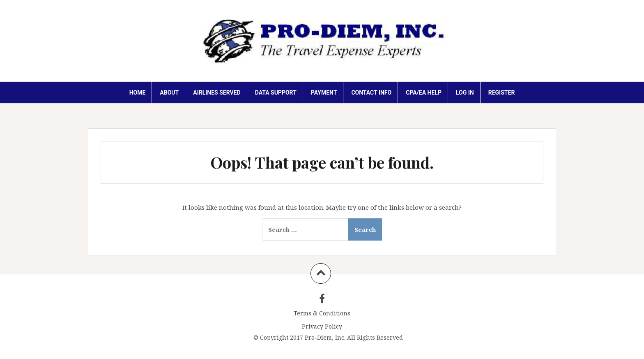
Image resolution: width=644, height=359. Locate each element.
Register (502, 93)
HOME (138, 93)
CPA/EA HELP (424, 93)
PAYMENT (324, 93)
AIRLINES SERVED (217, 93)
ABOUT (169, 93)
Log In (465, 93)
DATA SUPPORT (276, 93)
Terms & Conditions (322, 313)
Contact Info (371, 93)
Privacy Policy (322, 326)
